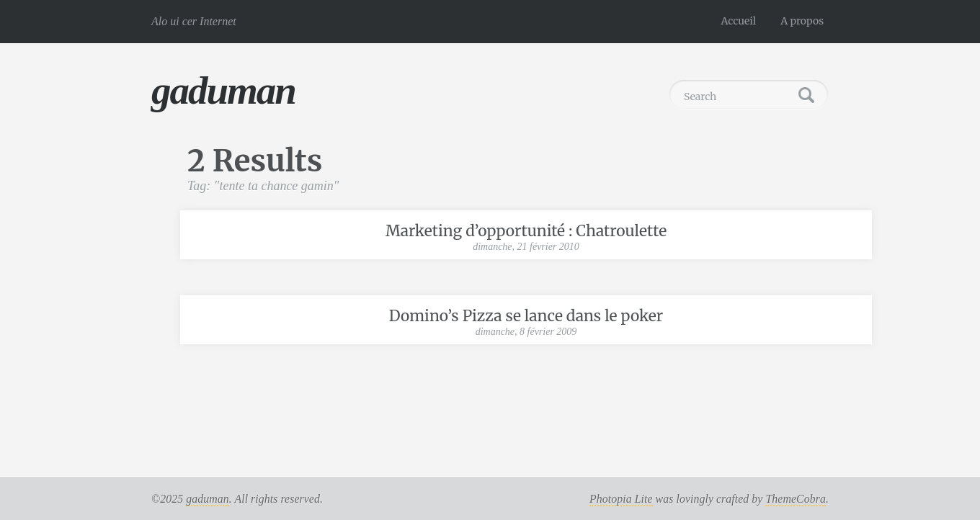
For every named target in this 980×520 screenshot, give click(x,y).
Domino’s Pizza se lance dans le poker (526, 316)
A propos (802, 21)
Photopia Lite (621, 499)
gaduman (223, 90)
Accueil (739, 21)
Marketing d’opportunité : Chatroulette (526, 231)
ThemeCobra (796, 499)
